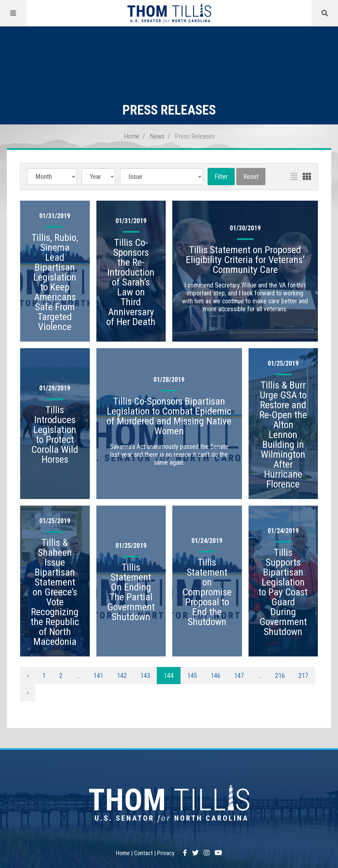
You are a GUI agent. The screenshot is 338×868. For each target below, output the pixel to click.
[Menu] (13, 13)
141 (98, 676)
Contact (143, 853)
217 (303, 676)
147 (239, 676)
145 (192, 676)
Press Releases (195, 136)
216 (280, 676)
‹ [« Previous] (28, 676)
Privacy (166, 853)
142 (122, 676)
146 (216, 676)
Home (132, 136)
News (157, 136)
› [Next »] (28, 693)
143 (145, 676)
